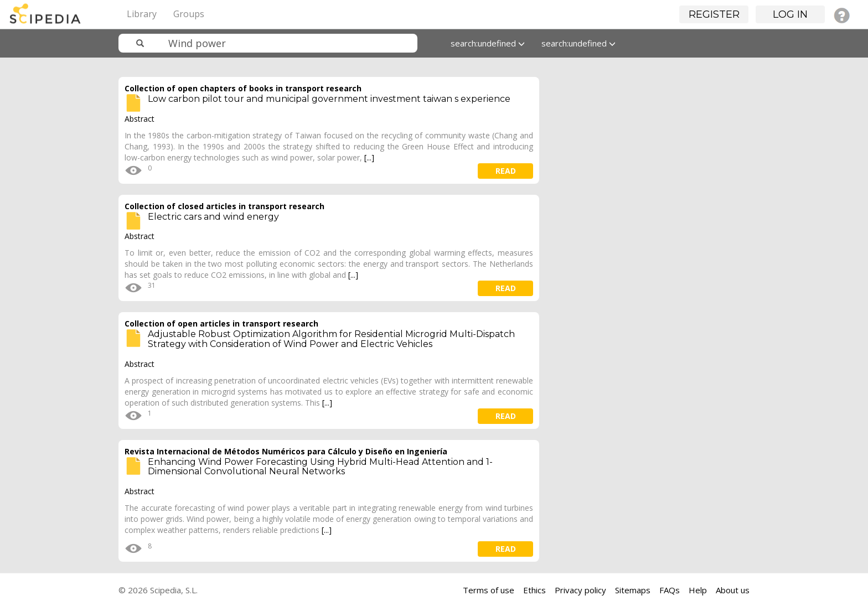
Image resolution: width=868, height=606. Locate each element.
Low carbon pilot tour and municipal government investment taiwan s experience (329, 99)
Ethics (534, 590)
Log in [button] (790, 14)
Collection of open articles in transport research (221, 323)
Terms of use (489, 590)
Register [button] (714, 14)
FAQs (670, 590)
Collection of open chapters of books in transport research (243, 88)
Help (698, 590)
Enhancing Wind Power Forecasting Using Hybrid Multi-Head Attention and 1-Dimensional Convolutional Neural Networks (320, 467)
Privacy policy (580, 590)
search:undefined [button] (488, 43)
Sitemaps (633, 590)
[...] (369, 157)
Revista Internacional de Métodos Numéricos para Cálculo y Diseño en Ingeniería (286, 451)
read (506, 171)
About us (733, 590)
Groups (189, 14)
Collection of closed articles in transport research (224, 206)
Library (142, 14)
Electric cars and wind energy (213, 217)
